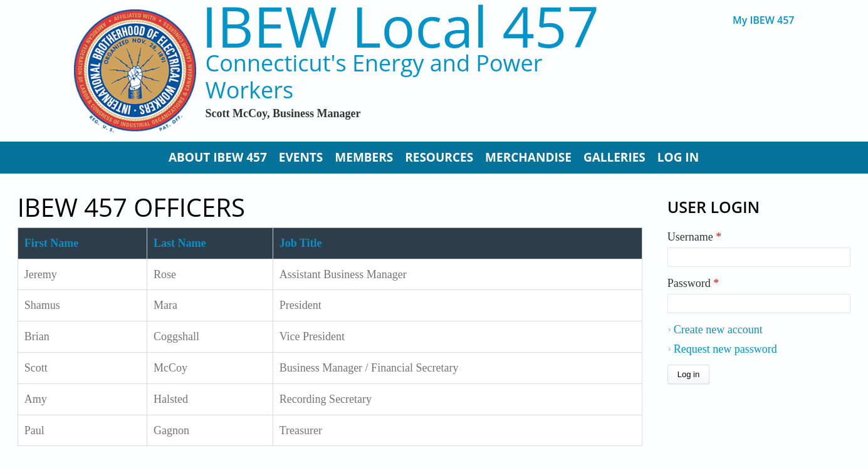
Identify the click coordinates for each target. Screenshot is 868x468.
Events (301, 157)
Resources (439, 157)
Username (694, 237)
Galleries (614, 157)
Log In (678, 157)
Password (693, 283)
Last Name (180, 243)
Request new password (725, 349)
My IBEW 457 (764, 20)
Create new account (718, 330)
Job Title (301, 243)
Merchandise (528, 157)
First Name (51, 243)
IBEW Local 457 (400, 26)
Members (364, 157)
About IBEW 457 (218, 157)
